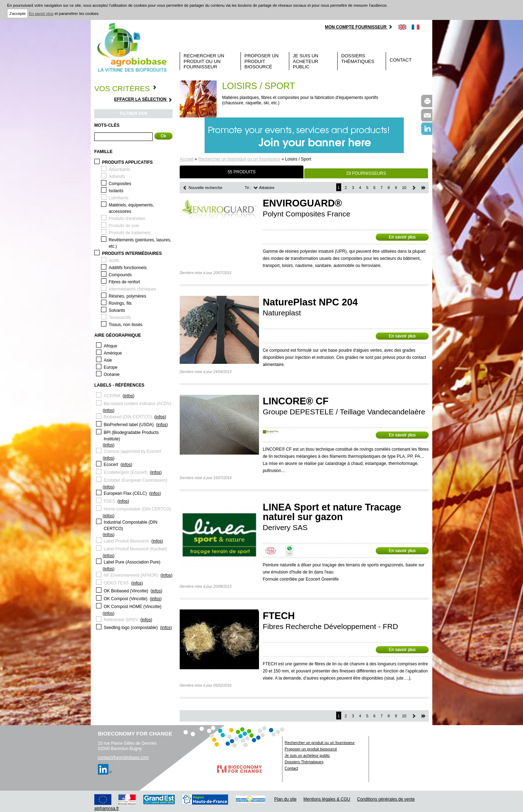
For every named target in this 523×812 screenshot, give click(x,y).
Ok (163, 136)
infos (128, 396)
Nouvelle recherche (202, 188)
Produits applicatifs (128, 162)
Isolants (116, 191)
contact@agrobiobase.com (123, 758)
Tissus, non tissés (125, 325)
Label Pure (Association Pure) (132, 562)
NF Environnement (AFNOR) (131, 575)
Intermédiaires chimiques (132, 289)
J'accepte (17, 14)
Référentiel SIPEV (121, 620)
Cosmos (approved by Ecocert (132, 451)
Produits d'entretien (127, 219)
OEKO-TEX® (116, 583)
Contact (401, 60)
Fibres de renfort (124, 282)
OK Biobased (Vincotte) (126, 591)
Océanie (112, 374)
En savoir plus (41, 14)
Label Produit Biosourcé (126, 541)
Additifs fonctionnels (128, 268)
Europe (110, 367)
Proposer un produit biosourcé (261, 61)
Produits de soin (124, 226)
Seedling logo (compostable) (131, 628)
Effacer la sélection (143, 99)
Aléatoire (264, 188)
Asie (108, 360)
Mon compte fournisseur (359, 27)
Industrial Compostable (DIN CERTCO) (130, 525)
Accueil (187, 159)
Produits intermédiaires (132, 253)
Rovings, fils (120, 303)
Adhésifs (117, 177)
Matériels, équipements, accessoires (131, 208)
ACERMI (112, 396)
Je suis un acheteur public (306, 61)
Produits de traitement (129, 233)
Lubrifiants (118, 198)
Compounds (120, 275)
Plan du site (286, 799)
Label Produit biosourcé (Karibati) (135, 549)
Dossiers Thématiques (358, 59)
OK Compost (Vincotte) (125, 599)
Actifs (114, 261)
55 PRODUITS (242, 172)
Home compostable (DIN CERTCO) (137, 509)
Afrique (110, 346)
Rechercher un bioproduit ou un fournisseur (239, 159)
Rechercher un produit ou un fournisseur (204, 61)
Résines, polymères (127, 296)
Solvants (117, 310)
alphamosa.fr (107, 808)
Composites (120, 184)
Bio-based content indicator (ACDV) (137, 404)
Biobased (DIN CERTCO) (128, 417)
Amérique (113, 353)
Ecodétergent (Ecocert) (125, 472)
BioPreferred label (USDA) (129, 425)
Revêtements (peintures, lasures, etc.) (140, 243)
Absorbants (119, 169)
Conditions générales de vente (386, 799)
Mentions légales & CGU (327, 799)
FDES (109, 501)
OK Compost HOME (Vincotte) (133, 607)
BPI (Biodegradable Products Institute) (131, 436)
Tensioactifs (120, 318)
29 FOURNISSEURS (366, 173)
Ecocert (111, 465)
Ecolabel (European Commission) (135, 480)
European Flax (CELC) (125, 493)
